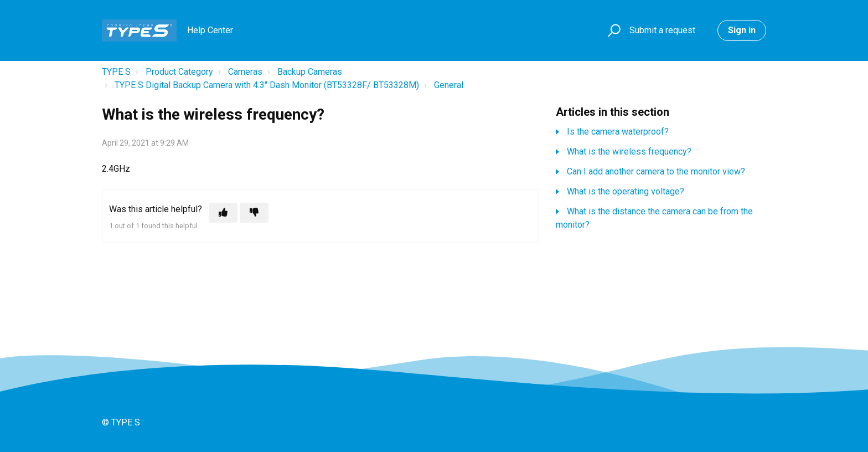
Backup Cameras (310, 72)
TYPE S (116, 72)
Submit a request (662, 30)
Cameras (245, 72)
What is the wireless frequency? (629, 151)
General (449, 85)
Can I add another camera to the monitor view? (656, 171)
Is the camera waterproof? (618, 132)
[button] (613, 31)
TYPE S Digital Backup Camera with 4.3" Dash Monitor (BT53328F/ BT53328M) (267, 85)
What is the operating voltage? (626, 191)
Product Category (179, 72)
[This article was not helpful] (254, 213)
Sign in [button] (742, 30)
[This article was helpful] (223, 213)
